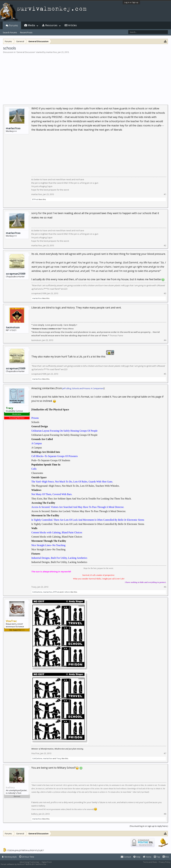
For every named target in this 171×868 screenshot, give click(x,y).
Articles (72, 25)
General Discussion (26, 52)
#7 (165, 753)
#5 (165, 374)
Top (157, 857)
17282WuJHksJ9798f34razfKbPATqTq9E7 (25, 850)
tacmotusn (13, 327)
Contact (126, 857)
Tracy (34, 587)
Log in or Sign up (131, 2)
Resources (51, 25)
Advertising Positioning (29, 862)
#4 (165, 340)
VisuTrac (35, 753)
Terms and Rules (150, 862)
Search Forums (10, 32)
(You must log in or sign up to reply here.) (149, 826)
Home (147, 857)
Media (31, 25)
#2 (165, 246)
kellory (35, 814)
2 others (67, 592)
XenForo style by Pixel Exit (59, 864)
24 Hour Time (27, 857)
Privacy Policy (164, 862)
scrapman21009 (16, 274)
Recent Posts (26, 32)
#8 (165, 814)
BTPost (35, 199)
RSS (166, 857)
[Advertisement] (85, 77)
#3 (165, 293)
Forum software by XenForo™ (24, 864)
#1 (165, 194)
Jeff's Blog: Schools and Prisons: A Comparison (83, 388)
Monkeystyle (9, 857)
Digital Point (47, 862)
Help (137, 857)
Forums (13, 25)
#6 (165, 587)
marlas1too (52, 52)
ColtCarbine (37, 592)
